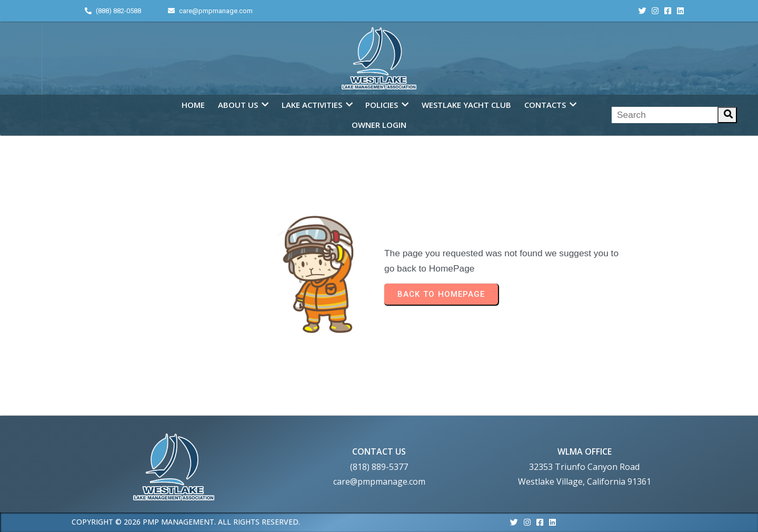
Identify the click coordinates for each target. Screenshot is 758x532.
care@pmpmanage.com (379, 481)
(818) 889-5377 (379, 467)
